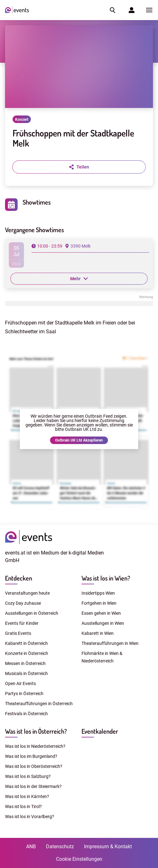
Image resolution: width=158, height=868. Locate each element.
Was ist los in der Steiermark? (33, 786)
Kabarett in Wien (98, 633)
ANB (31, 847)
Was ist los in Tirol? (23, 806)
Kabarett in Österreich (26, 643)
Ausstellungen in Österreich (32, 613)
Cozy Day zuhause (23, 603)
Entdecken (19, 578)
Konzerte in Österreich (27, 653)
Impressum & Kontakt (108, 847)
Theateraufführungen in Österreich (39, 704)
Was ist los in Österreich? (36, 731)
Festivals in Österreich (26, 714)
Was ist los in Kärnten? (27, 796)
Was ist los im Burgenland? (31, 756)
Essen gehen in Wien (101, 613)
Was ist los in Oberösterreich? (34, 766)
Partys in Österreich (24, 694)
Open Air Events (20, 683)
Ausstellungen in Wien (103, 623)
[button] (112, 10)
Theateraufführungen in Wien (110, 643)
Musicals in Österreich (26, 673)
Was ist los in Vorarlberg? (30, 817)
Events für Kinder (22, 623)
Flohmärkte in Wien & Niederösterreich (102, 657)
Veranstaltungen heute (27, 593)
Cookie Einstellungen (79, 859)
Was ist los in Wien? (106, 578)
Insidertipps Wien (98, 593)
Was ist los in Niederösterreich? (35, 746)
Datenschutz (60, 847)
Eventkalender (100, 731)
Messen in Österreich (25, 663)
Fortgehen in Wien (99, 603)
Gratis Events (18, 633)
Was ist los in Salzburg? (28, 776)
